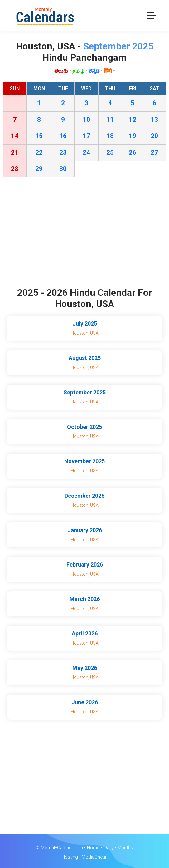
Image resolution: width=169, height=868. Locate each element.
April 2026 (85, 633)
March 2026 (85, 599)
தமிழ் (78, 71)
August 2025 (85, 358)
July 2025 (85, 324)
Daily (109, 848)
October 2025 (84, 427)
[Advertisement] (84, 234)
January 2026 (85, 530)
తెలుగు (61, 71)
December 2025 (84, 496)
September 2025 (84, 392)
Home (93, 848)
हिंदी (108, 71)
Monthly (126, 848)
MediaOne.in (95, 857)
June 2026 (85, 702)
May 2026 (85, 668)
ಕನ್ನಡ (94, 71)
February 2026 (85, 565)
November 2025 (84, 461)
